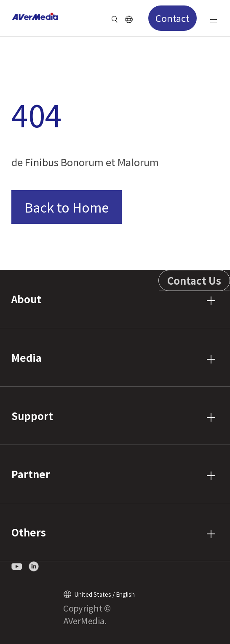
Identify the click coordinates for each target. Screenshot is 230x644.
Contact (172, 18)
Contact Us (194, 280)
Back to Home (67, 207)
